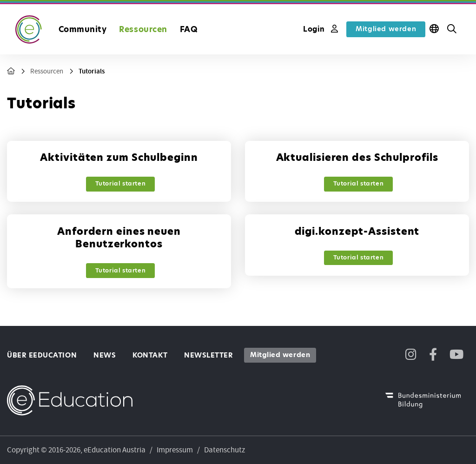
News (105, 355)
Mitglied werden (386, 29)
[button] (452, 29)
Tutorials (92, 71)
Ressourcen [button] (143, 29)
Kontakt (150, 355)
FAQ (189, 29)
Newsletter (208, 355)
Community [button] (83, 29)
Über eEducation (42, 355)
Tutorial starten (121, 183)
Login (321, 29)
